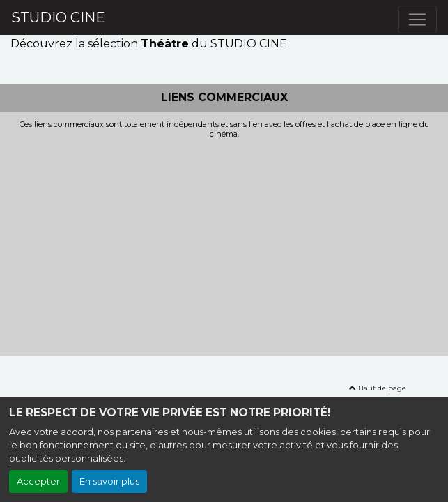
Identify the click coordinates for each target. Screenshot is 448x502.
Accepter (38, 481)
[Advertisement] (224, 243)
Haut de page (378, 388)
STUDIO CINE (58, 17)
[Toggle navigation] (417, 20)
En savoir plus (109, 481)
